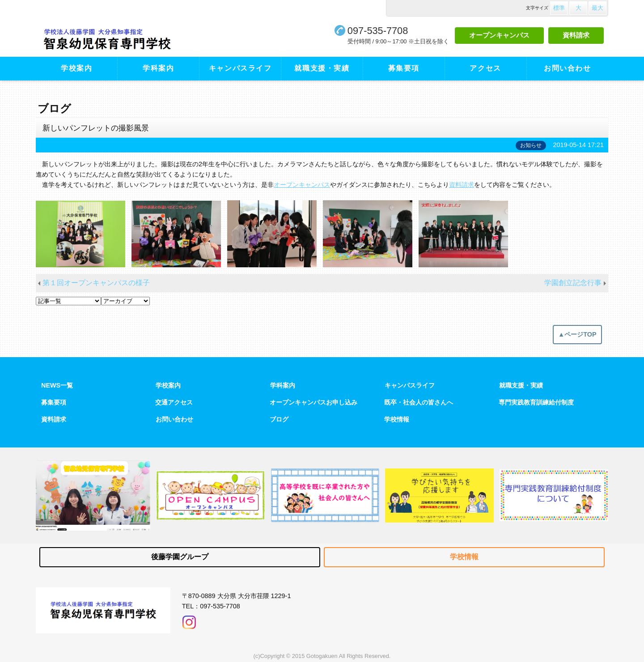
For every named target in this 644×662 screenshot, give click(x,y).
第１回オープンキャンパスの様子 (96, 283)
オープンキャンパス (499, 35)
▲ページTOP (577, 334)
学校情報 (397, 419)
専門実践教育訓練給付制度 (536, 402)
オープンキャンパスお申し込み (314, 402)
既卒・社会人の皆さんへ (419, 402)
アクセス (485, 68)
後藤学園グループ (180, 557)
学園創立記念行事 (573, 283)
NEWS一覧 (57, 385)
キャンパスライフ (240, 68)
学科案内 (158, 68)
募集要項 (404, 68)
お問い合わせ (568, 68)
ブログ (279, 419)
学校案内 (76, 68)
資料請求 (576, 35)
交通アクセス (174, 402)
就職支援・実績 (322, 68)
